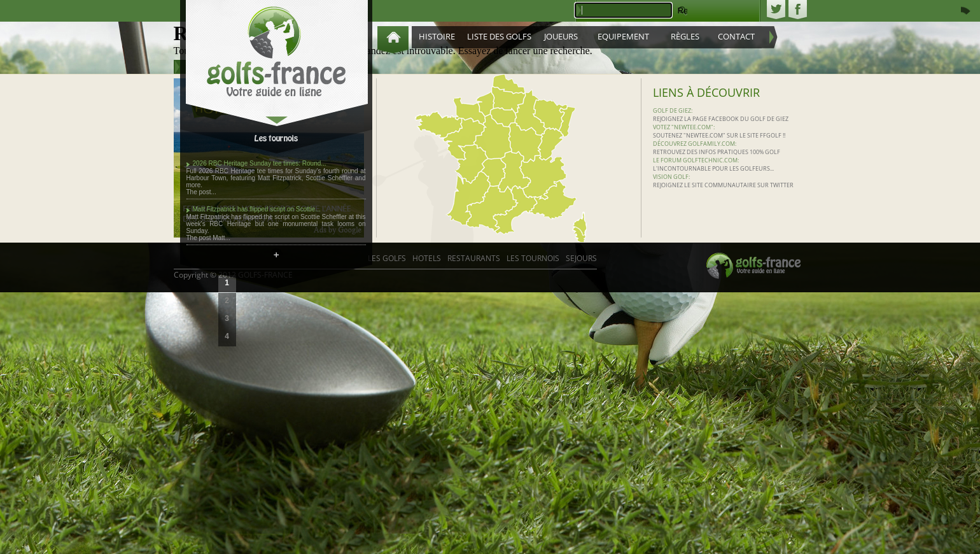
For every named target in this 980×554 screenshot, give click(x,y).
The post (200, 238)
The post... (201, 192)
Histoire (437, 36)
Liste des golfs (499, 36)
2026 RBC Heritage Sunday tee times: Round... (260, 163)
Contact (736, 36)
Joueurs (561, 36)
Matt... (221, 238)
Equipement (623, 36)
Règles (685, 36)
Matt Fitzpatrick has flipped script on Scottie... (257, 209)
